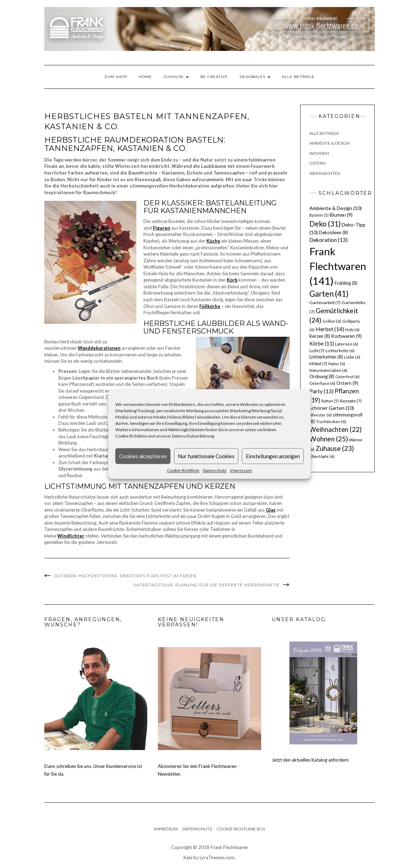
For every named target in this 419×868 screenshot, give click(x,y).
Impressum (241, 470)
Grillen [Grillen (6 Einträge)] (332, 321)
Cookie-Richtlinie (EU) (241, 829)
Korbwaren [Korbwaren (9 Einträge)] (346, 336)
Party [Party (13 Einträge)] (321, 391)
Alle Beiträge (298, 77)
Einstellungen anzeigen (273, 456)
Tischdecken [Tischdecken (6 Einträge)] (331, 422)
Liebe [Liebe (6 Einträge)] (352, 357)
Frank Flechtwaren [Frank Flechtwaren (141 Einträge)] (338, 266)
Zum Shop (116, 77)
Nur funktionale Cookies (206, 456)
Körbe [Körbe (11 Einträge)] (322, 343)
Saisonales (255, 77)
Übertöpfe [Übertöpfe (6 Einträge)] (322, 456)
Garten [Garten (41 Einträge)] (329, 294)
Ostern (317, 163)
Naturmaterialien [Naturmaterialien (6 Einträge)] (328, 370)
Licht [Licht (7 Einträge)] (317, 351)
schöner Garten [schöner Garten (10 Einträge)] (332, 408)
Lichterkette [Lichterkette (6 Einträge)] (340, 351)
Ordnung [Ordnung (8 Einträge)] (322, 376)
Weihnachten (325, 173)
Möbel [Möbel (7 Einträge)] (318, 364)
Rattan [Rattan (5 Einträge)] (330, 401)
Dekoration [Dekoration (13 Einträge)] (328, 240)
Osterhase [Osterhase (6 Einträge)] (322, 383)
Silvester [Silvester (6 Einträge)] (321, 415)
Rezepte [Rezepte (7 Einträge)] (351, 401)
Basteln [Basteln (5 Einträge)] (319, 215)
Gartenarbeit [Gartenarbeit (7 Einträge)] (325, 303)
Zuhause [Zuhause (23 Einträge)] (335, 448)
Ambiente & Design (330, 143)
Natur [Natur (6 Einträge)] (337, 364)
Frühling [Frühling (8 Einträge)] (346, 283)
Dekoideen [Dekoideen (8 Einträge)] (333, 232)
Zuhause (176, 77)
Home (145, 77)
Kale (188, 857)
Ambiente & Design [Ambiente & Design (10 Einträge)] (336, 208)
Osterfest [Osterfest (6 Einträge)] (347, 377)
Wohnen (319, 153)
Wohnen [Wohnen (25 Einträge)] (329, 439)
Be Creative (214, 77)
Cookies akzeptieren (143, 456)
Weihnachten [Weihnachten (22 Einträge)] (336, 429)
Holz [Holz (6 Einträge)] (352, 330)
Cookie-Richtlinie (183, 470)
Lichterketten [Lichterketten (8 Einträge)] (326, 357)
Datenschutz (215, 470)
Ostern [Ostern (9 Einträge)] (347, 383)
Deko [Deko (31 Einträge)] (325, 224)
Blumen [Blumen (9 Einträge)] (341, 215)
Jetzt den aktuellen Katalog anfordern (310, 760)
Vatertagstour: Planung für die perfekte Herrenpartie (206, 585)
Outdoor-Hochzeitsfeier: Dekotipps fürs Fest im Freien (125, 576)
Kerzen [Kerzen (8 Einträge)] (320, 336)
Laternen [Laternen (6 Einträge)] (347, 344)
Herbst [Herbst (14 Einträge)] (330, 329)
